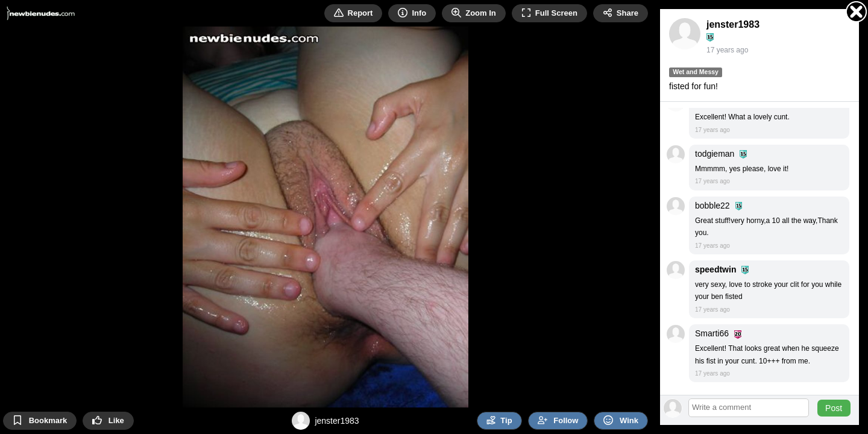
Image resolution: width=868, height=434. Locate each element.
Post (834, 408)
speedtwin (715, 269)
